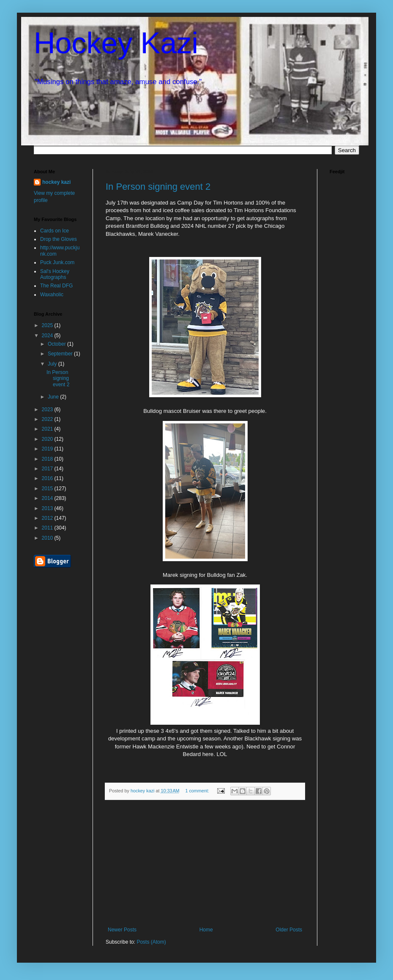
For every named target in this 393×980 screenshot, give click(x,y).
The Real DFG (56, 286)
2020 (48, 439)
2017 (48, 469)
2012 (48, 518)
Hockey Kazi (116, 43)
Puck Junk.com (57, 262)
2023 (48, 409)
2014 (48, 498)
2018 (48, 459)
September (61, 354)
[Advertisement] (205, 863)
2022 (48, 419)
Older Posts (289, 930)
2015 (48, 489)
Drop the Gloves (59, 239)
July (53, 364)
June (54, 397)
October (57, 344)
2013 (48, 508)
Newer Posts (122, 930)
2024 (48, 336)
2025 (48, 325)
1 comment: (198, 791)
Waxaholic (52, 295)
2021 (48, 429)
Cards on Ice (55, 231)
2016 (48, 478)
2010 (48, 538)
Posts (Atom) (151, 942)
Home (206, 930)
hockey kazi (56, 182)
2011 (48, 528)
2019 (48, 449)
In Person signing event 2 (158, 187)
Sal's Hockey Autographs (55, 274)
